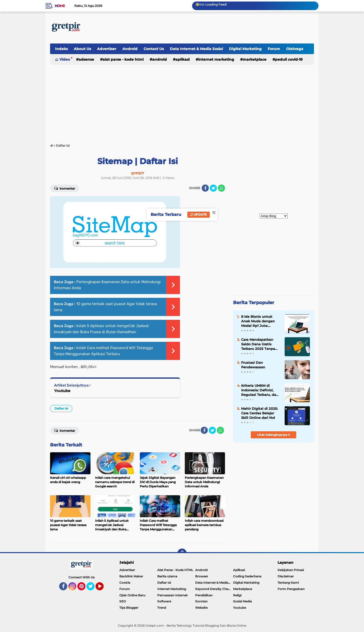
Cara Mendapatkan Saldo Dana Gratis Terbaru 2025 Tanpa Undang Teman (258, 344)
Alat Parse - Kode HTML (123, 59)
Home (60, 6)
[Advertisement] (222, 28)
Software (164, 601)
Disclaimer (286, 576)
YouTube (103, 589)
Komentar (65, 188)
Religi (237, 595)
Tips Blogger (129, 608)
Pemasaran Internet (172, 595)
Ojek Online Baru (132, 595)
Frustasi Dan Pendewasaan (253, 365)
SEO (123, 601)
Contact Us (154, 49)
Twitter (93, 589)
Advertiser (107, 49)
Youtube (62, 391)
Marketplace (255, 59)
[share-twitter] (213, 188)
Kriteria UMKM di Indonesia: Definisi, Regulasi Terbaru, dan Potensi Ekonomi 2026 (260, 390)
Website (201, 608)
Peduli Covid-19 (289, 59)
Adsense (86, 59)
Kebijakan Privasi (291, 570)
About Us (82, 49)
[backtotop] (182, 553)
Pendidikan (204, 595)
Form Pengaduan (291, 589)
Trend (162, 608)
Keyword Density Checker (214, 589)
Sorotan (201, 601)
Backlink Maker (131, 576)
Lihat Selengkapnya (274, 435)
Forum (274, 49)
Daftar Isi (61, 408)
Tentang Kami (288, 583)
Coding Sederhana (247, 576)
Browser (202, 576)
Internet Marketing (216, 59)
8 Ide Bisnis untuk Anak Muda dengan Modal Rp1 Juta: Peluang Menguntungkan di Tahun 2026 (258, 321)
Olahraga (295, 49)
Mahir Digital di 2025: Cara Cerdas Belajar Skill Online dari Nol (259, 413)
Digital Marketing (245, 49)
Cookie (125, 583)
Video (65, 59)
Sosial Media (242, 601)
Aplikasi (183, 59)
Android (130, 49)
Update (199, 215)
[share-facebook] (205, 188)
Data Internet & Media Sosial (196, 49)
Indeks (61, 49)
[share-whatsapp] (221, 188)
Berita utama (167, 576)
